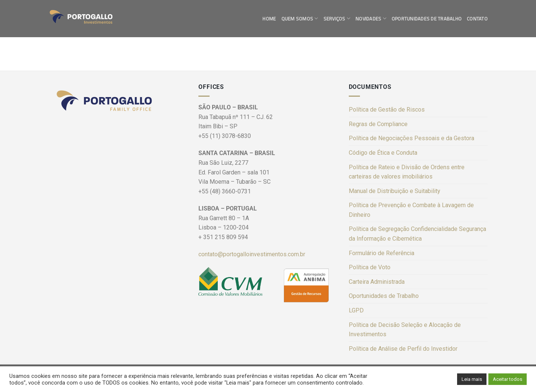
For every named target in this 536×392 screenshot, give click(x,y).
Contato (477, 19)
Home (269, 19)
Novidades (371, 19)
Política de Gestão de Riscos (387, 110)
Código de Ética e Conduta (383, 153)
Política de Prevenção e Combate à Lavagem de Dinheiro (411, 210)
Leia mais (472, 379)
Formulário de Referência (382, 253)
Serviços (337, 19)
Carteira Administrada (377, 282)
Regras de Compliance (378, 124)
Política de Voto (370, 267)
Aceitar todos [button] (508, 379)
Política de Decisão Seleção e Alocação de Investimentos (405, 330)
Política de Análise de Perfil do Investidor (403, 349)
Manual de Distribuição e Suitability (395, 191)
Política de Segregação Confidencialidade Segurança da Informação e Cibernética (417, 234)
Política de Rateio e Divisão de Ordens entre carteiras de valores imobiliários (407, 172)
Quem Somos (300, 19)
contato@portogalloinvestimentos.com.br (252, 254)
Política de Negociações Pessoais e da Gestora (411, 138)
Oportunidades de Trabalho (427, 19)
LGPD (356, 310)
